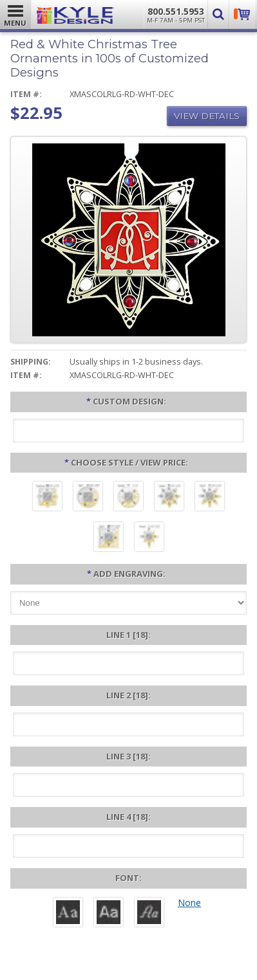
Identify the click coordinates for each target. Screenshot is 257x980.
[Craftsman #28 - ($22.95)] (47, 498)
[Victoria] (149, 914)
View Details (207, 116)
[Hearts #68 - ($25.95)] (149, 538)
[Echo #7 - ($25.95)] (109, 538)
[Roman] (68, 914)
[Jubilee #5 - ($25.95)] (169, 498)
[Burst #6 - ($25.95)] (210, 498)
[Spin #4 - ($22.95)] (88, 498)
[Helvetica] (109, 914)
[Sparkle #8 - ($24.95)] (128, 498)
